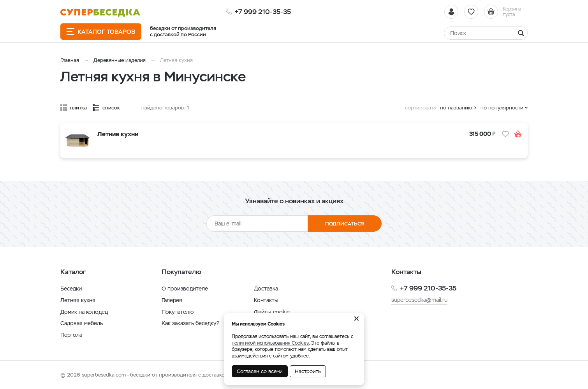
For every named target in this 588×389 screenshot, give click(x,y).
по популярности (502, 108)
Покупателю (178, 312)
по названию (456, 108)
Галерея (172, 300)
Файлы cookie (272, 312)
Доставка (266, 289)
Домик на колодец (84, 312)
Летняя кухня (78, 300)
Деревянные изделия (120, 60)
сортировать (421, 108)
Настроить (308, 371)
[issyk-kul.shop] (100, 13)
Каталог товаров (101, 32)
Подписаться (345, 224)
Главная (70, 60)
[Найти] (486, 33)
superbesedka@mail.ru (419, 300)
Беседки (71, 289)
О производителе (185, 289)
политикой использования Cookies (270, 343)
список (111, 108)
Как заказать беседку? (190, 323)
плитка (78, 108)
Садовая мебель (82, 323)
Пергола (71, 335)
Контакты (266, 300)
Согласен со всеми (260, 371)
